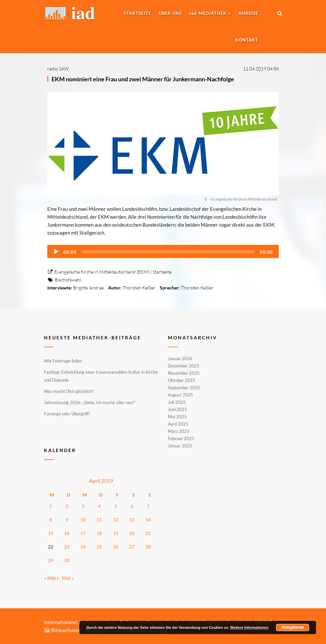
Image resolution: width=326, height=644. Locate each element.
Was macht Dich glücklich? (69, 391)
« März (51, 578)
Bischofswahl (68, 280)
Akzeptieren (293, 627)
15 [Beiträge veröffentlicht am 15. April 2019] (51, 533)
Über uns (170, 13)
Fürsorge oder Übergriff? (67, 414)
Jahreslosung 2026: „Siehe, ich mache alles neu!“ (90, 402)
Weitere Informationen (249, 627)
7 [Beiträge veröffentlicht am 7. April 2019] (148, 506)
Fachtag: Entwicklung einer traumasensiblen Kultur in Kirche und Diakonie (101, 376)
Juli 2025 (177, 402)
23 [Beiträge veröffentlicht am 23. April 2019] (67, 547)
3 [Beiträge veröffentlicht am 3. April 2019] (83, 506)
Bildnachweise (63, 630)
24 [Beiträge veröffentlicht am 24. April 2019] (83, 547)
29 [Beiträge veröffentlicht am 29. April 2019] (51, 560)
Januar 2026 (180, 359)
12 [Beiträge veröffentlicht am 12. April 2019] (116, 520)
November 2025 (184, 373)
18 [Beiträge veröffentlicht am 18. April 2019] (99, 533)
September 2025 (184, 388)
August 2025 (181, 395)
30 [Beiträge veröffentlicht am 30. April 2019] (67, 560)
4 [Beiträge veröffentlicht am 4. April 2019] (99, 506)
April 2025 (178, 424)
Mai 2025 (177, 417)
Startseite (137, 13)
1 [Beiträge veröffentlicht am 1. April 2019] (51, 506)
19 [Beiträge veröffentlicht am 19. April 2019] (116, 533)
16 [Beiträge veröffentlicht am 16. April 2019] (67, 533)
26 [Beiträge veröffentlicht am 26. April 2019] (116, 547)
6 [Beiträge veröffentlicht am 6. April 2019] (132, 506)
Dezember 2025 (184, 366)
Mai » (68, 578)
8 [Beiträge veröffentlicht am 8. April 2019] (51, 520)
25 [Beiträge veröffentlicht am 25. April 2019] (99, 547)
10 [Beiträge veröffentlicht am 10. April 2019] (83, 520)
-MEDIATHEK (208, 13)
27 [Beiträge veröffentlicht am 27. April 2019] (132, 547)
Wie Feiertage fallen (63, 361)
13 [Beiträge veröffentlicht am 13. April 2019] (132, 520)
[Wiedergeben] (56, 252)
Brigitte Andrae (88, 288)
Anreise (248, 13)
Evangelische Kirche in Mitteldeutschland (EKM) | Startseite (109, 272)
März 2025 (179, 431)
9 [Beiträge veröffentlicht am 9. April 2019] (67, 520)
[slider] (168, 252)
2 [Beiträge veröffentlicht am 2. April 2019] (67, 506)
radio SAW (58, 69)
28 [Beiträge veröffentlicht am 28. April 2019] (148, 547)
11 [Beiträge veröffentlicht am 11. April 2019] (99, 520)
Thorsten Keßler (139, 288)
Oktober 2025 (182, 380)
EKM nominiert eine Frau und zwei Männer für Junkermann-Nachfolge (143, 79)
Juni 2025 (178, 409)
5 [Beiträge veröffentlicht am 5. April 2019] (116, 506)
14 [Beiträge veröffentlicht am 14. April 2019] (148, 520)
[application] (163, 251)
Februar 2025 (181, 438)
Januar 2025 (180, 445)
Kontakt (247, 40)
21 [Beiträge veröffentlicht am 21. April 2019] (148, 533)
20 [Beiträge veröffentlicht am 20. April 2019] (132, 533)
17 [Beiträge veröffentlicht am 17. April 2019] (83, 533)
